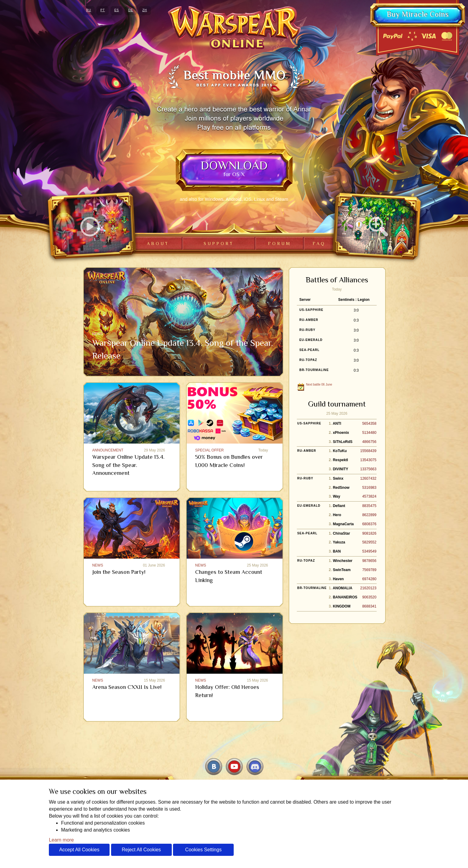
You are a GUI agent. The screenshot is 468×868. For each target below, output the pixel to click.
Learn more (61, 840)
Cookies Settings (203, 850)
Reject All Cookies (141, 850)
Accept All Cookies (79, 850)
